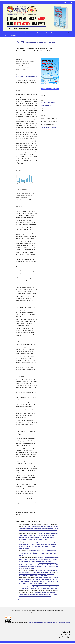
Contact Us (13, 36)
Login (70, 3)
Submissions (53, 33)
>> (19, 599)
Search (69, 33)
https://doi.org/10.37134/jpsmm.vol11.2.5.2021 (27, 77)
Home (17, 41)
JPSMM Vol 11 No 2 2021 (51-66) (50, 89)
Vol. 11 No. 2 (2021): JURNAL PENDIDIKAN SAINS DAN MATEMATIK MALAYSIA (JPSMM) (36, 43)
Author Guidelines (38, 33)
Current (5, 33)
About (6, 36)
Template (46, 33)
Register (65, 3)
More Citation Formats (47, 132)
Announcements (19, 33)
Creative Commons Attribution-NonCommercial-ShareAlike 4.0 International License (49, 623)
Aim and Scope (28, 33)
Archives (11, 33)
